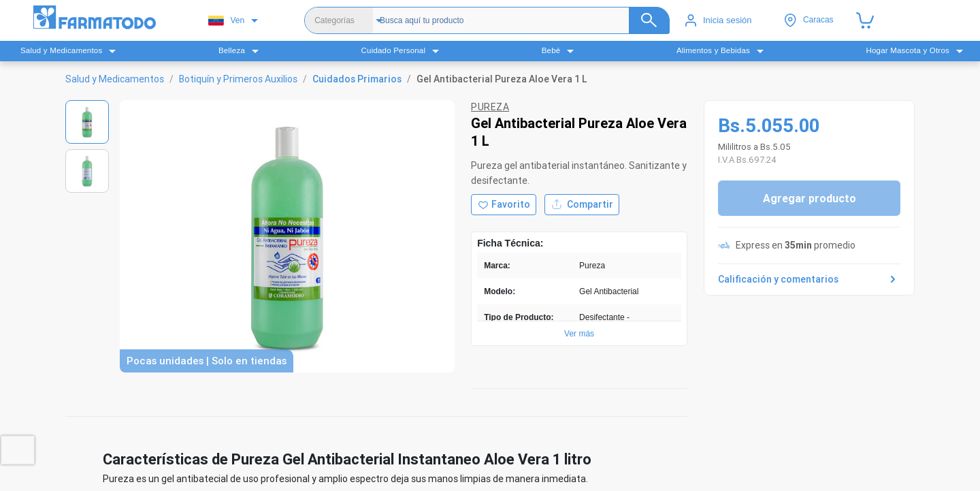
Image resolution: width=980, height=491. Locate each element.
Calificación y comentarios (809, 279)
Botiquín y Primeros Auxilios (238, 79)
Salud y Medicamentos (115, 79)
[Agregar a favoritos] (504, 205)
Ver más (579, 334)
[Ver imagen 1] (87, 122)
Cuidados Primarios (357, 79)
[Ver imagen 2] (87, 171)
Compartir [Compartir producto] (582, 205)
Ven (226, 21)
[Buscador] (519, 20)
